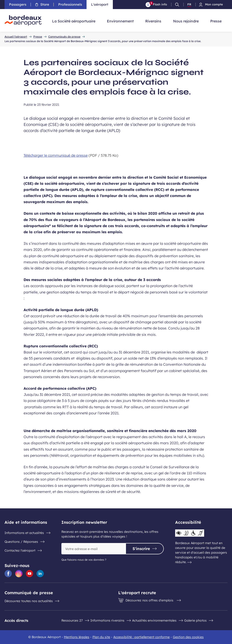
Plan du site (101, 637)
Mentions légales (77, 637)
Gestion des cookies (188, 637)
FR (189, 5)
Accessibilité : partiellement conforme (141, 637)
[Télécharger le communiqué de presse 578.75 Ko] (116, 155)
